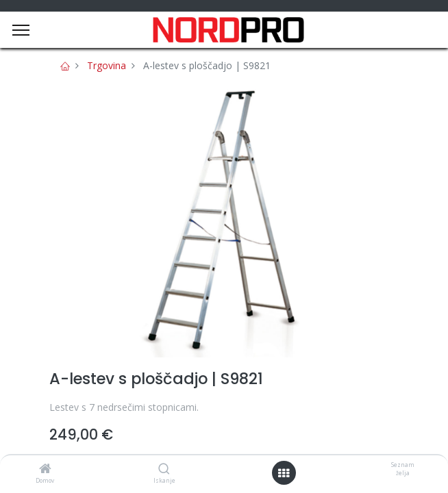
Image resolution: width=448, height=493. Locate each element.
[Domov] (45, 469)
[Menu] (21, 30)
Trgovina (107, 65)
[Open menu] (284, 473)
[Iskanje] (164, 469)
